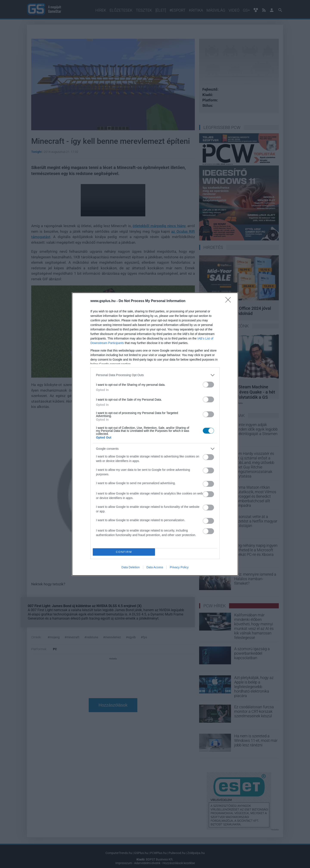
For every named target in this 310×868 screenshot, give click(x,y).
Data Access (155, 567)
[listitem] (155, 375)
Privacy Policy (179, 567)
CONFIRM (124, 552)
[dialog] (155, 434)
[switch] (208, 385)
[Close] (229, 301)
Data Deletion (131, 567)
